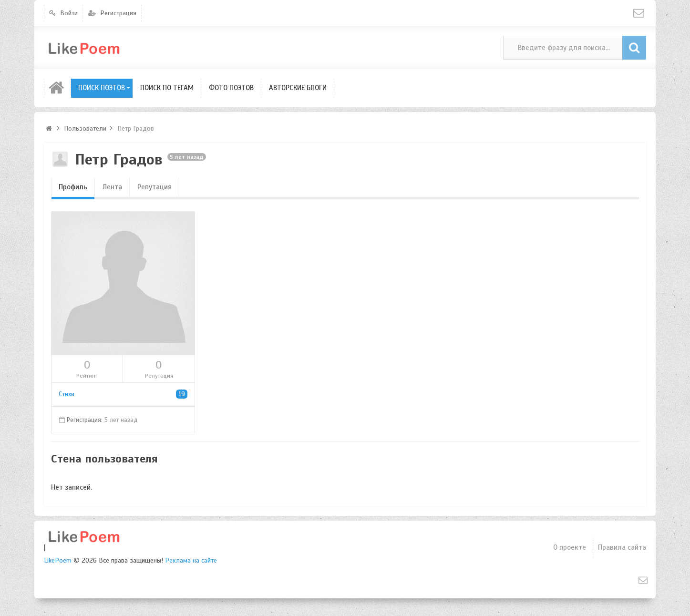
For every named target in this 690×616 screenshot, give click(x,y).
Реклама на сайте (191, 560)
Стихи (123, 394)
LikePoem (58, 560)
